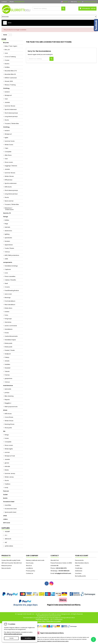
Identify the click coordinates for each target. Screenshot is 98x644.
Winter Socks (9, 145)
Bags (6, 224)
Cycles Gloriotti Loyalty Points (11, 560)
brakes (7, 312)
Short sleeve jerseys (11, 113)
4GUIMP (7, 532)
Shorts (7, 120)
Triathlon (7, 484)
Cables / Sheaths (10, 280)
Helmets (7, 227)
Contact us (30, 573)
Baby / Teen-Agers (11, 46)
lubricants (8, 389)
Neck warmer (9, 201)
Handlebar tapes (10, 340)
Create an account (90, 2)
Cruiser (7, 60)
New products (6, 568)
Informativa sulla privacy (13, 634)
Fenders (7, 241)
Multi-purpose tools (11, 407)
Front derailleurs (10, 301)
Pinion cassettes (10, 276)
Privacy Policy (41, 621)
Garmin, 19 (7, 213)
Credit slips (79, 568)
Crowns (7, 287)
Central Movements (11, 336)
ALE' (6, 542)
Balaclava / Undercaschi (9, 209)
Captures (8, 269)
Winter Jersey (9, 477)
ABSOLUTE (8, 539)
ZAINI (6, 259)
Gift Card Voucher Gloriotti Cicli (12, 563)
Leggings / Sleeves (11, 166)
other (5, 516)
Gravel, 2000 (9, 81)
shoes (5, 410)
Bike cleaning (9, 396)
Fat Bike (7, 67)
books (5, 498)
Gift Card (7, 523)
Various (7, 252)
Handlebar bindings (11, 266)
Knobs (7, 333)
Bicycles (6, 43)
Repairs (7, 400)
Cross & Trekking (10, 57)
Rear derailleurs (10, 305)
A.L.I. (6, 535)
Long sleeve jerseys (11, 116)
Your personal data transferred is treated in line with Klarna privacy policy (49, 641)
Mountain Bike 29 (10, 74)
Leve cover (8, 294)
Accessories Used (11, 509)
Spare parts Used (10, 512)
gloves (7, 463)
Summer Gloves (10, 106)
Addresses (79, 571)
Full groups (8, 319)
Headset (7, 368)
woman (7, 452)
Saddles (7, 364)
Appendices (9, 245)
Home (4, 39)
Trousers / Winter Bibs (12, 124)
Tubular (7, 371)
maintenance (8, 385)
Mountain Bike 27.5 (11, 71)
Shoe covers (9, 162)
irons (6, 273)
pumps (7, 393)
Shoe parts (8, 428)
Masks (7, 470)
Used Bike (8, 505)
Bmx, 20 (7, 50)
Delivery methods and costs (35, 560)
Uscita (11, 638)
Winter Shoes (9, 421)
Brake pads (8, 343)
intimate (7, 466)
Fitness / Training (10, 85)
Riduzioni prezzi (7, 566)
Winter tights (9, 449)
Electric (7, 64)
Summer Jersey (10, 473)
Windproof (8, 95)
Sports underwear (11, 183)
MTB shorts (8, 187)
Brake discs (8, 308)
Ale (4, 431)
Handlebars (9, 329)
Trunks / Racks (9, 248)
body (6, 488)
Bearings (8, 298)
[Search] (49, 9)
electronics (8, 231)
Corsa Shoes (9, 417)
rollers (5, 519)
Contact (4, 2)
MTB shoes (8, 414)
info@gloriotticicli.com (63, 573)
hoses (7, 438)
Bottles (7, 220)
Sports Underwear (11, 109)
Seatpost (8, 354)
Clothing (6, 88)
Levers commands (11, 326)
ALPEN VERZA (9, 546)
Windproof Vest (10, 456)
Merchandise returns (82, 563)
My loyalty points (80, 576)
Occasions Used (9, 502)
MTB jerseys (8, 180)
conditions (29, 568)
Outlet (5, 495)
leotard (7, 92)
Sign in (79, 2)
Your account (82, 556)
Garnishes (8, 322)
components (8, 262)
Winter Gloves (9, 176)
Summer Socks (10, 141)
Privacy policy (30, 571)
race (6, 53)
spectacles (8, 238)
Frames (7, 375)
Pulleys (7, 357)
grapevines (8, 378)
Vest (6, 99)
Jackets (7, 102)
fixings (6, 217)
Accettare (28, 638)
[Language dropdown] (65, 2)
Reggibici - (8, 403)
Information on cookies (54, 621)
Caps (6, 148)
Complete (8, 152)
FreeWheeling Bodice (12, 290)
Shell (6, 283)
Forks (6, 315)
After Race (8, 155)
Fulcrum (6, 491)
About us (29, 566)
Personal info (79, 560)
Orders (77, 566)
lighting (7, 234)
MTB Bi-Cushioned (11, 78)
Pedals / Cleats (10, 350)
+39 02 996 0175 (19, 2)
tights (6, 138)
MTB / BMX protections (12, 255)
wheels (7, 361)
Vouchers (78, 573)
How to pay (30, 563)
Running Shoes (10, 424)
